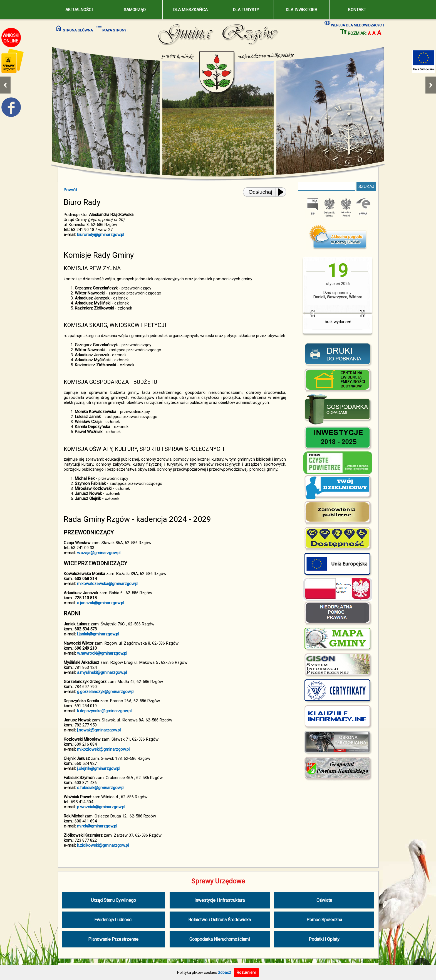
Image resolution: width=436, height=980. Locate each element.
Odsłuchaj (260, 192)
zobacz (225, 972)
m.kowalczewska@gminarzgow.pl (108, 584)
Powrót (70, 190)
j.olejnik (84, 768)
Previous (5, 85)
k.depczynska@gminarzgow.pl (104, 711)
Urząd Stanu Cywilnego (113, 900)
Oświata (324, 900)
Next (431, 85)
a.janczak (86, 603)
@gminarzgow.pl (109, 603)
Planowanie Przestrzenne (113, 939)
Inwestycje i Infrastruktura (220, 900)
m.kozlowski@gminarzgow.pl (103, 749)
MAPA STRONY (111, 28)
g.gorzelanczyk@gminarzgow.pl (106, 692)
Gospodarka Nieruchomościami (220, 939)
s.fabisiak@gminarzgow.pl (101, 788)
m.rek (82, 826)
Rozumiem (246, 972)
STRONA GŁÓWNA (74, 28)
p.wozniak (86, 807)
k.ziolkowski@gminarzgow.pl (103, 845)
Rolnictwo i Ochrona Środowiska (220, 920)
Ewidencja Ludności (113, 920)
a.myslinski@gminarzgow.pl (102, 672)
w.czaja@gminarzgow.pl (99, 553)
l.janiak (83, 634)
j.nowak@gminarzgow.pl (99, 730)
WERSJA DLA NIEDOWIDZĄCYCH (354, 23)
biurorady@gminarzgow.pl (101, 235)
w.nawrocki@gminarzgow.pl (102, 653)
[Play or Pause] (283, 192)
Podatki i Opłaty (324, 939)
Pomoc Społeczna (324, 920)
